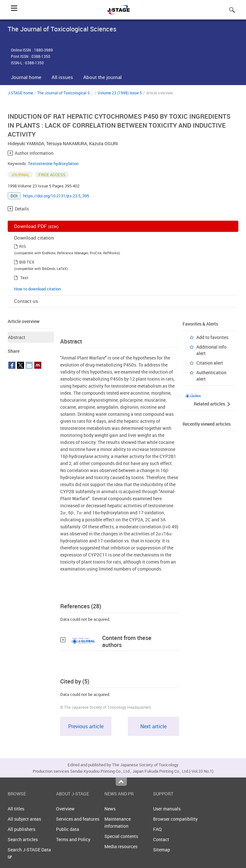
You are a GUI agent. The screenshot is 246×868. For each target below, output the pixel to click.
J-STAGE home (20, 93)
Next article (153, 726)
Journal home (26, 77)
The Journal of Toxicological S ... (65, 93)
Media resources (121, 846)
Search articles (23, 839)
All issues (62, 77)
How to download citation (37, 289)
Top (121, 782)
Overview (65, 809)
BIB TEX (27, 262)
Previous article (86, 726)
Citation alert (210, 363)
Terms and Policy (73, 839)
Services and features (78, 819)
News (110, 809)
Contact (161, 839)
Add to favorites (212, 337)
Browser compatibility (175, 819)
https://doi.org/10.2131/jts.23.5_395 (56, 196)
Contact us (26, 301)
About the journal (102, 77)
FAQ (157, 829)
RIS (23, 246)
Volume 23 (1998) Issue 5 (120, 93)
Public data (68, 829)
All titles (16, 809)
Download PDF (36, 226)
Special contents (121, 836)
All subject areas (24, 819)
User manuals (167, 809)
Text (24, 278)
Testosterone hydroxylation (53, 163)
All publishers (21, 829)
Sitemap (162, 850)
